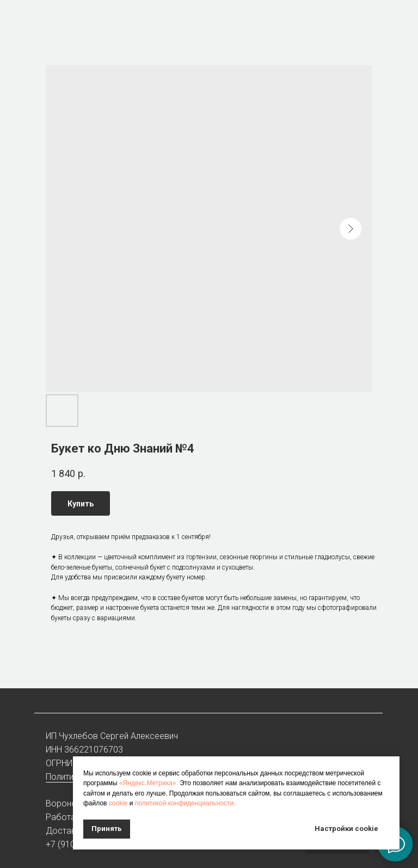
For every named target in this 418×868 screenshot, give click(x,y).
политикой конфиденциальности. (185, 803)
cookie (118, 803)
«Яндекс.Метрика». (149, 783)
